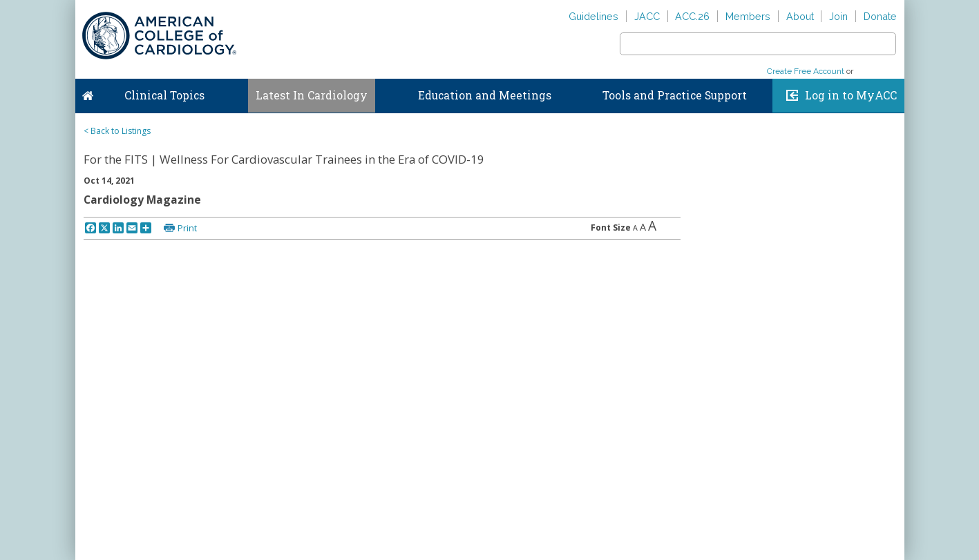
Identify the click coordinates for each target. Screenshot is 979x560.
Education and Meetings (485, 95)
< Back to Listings (117, 131)
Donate (880, 16)
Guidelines (593, 16)
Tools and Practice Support (675, 95)
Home (88, 93)
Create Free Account (806, 71)
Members (748, 16)
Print (187, 228)
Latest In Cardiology (312, 95)
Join (838, 16)
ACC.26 (692, 16)
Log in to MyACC (851, 95)
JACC (647, 16)
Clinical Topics (164, 95)
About (800, 16)
